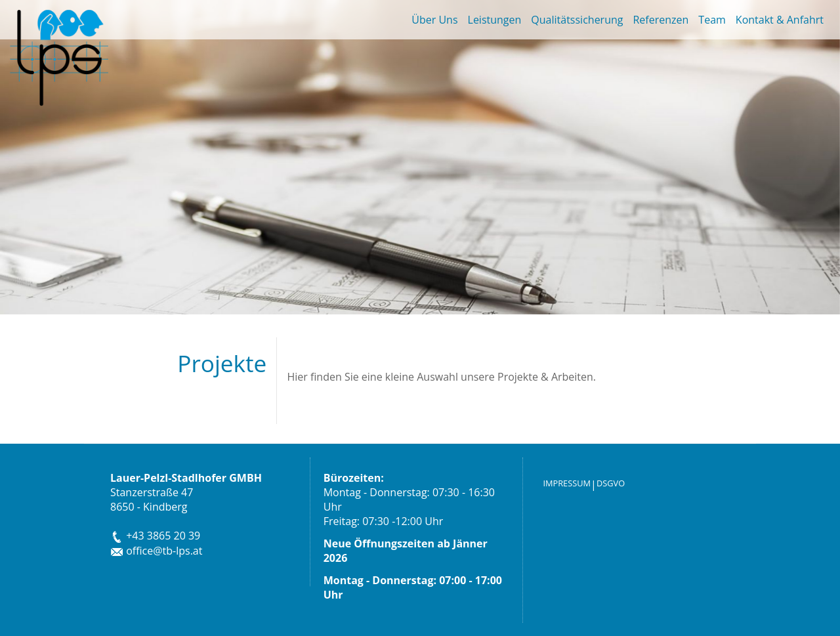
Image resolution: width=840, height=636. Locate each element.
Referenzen (661, 20)
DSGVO (611, 483)
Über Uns (434, 20)
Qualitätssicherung (577, 20)
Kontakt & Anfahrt (780, 20)
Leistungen (495, 20)
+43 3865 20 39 (155, 536)
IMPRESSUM (567, 483)
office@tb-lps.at (156, 551)
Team (712, 20)
